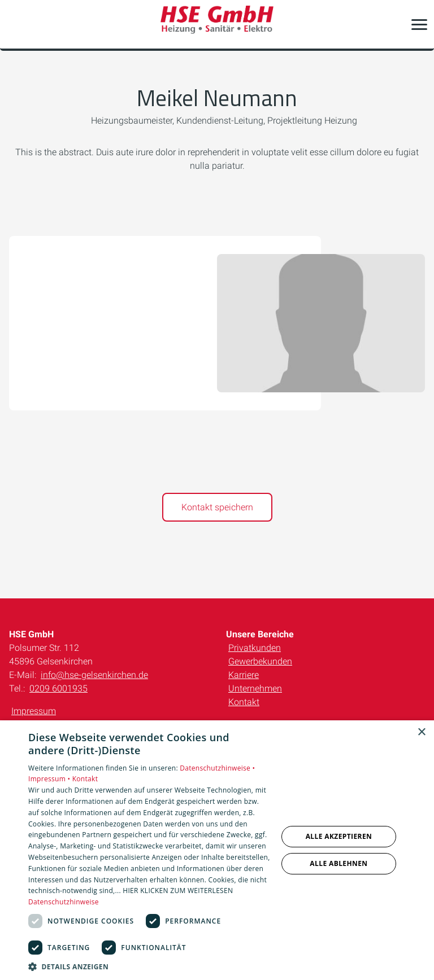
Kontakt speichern (217, 507)
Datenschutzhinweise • (217, 768)
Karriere (244, 675)
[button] (419, 24)
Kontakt (244, 702)
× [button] (421, 732)
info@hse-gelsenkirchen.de (94, 675)
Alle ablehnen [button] (338, 863)
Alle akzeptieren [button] (339, 836)
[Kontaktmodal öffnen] (16, 24)
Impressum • (50, 779)
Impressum (34, 711)
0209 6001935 (58, 688)
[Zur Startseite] (217, 24)
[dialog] (217, 850)
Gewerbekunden (260, 661)
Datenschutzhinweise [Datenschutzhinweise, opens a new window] (64, 902)
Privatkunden (255, 648)
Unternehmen (255, 688)
